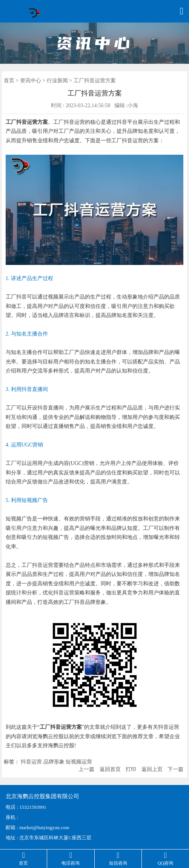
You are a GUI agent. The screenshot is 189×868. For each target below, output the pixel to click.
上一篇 (86, 769)
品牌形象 (54, 762)
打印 (131, 769)
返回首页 (110, 769)
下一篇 (175, 769)
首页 (9, 81)
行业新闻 (57, 81)
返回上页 (152, 769)
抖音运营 (31, 762)
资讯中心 (31, 81)
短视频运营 (79, 762)
